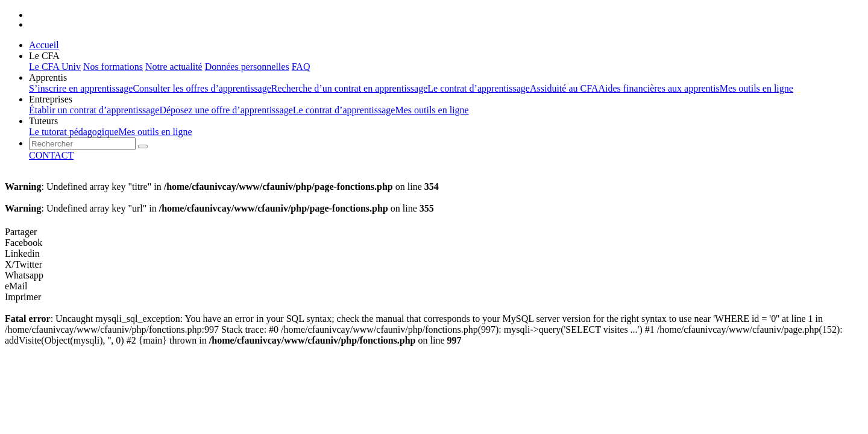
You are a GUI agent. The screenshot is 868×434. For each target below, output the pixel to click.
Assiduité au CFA (564, 88)
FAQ (301, 67)
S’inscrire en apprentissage (81, 88)
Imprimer (23, 297)
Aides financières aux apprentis (659, 88)
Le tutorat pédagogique (74, 132)
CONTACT (51, 155)
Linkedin (22, 253)
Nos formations (113, 67)
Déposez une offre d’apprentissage (226, 110)
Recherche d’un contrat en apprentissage (349, 88)
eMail (16, 286)
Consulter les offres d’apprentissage (202, 88)
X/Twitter (24, 264)
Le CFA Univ (55, 67)
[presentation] (82, 144)
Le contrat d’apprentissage (479, 88)
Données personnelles (247, 67)
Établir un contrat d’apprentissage (94, 110)
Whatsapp (24, 275)
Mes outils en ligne (756, 88)
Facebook (24, 243)
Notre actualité (174, 67)
